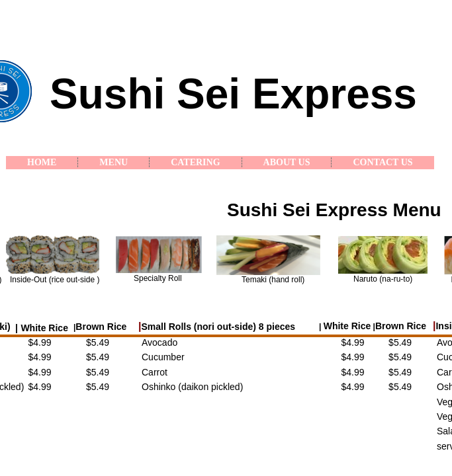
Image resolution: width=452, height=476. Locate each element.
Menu (113, 162)
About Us (287, 162)
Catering (195, 162)
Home (42, 162)
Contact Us (383, 162)
